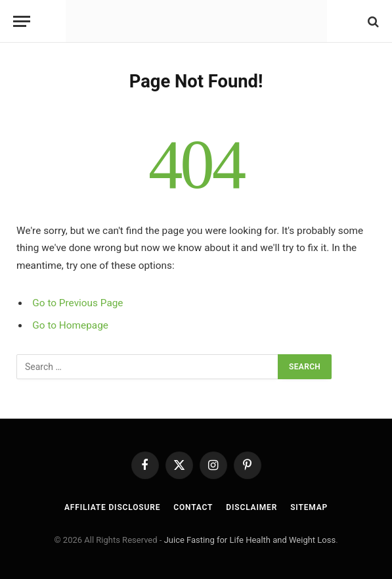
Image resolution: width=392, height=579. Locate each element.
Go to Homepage (70, 325)
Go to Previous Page (77, 303)
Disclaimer (251, 507)
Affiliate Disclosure (112, 507)
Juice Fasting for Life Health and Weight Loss (250, 540)
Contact (193, 507)
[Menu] (22, 21)
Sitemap (309, 507)
